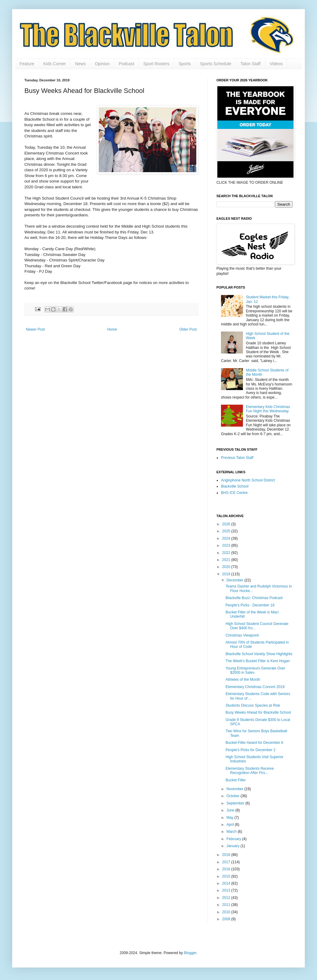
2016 (227, 869)
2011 (227, 905)
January (233, 846)
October (233, 796)
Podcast (126, 64)
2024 (227, 538)
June (231, 810)
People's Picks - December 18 (250, 605)
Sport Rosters (156, 64)
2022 (227, 553)
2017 (227, 862)
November (235, 789)
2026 (227, 524)
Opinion (102, 64)
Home (112, 329)
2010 (227, 912)
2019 (227, 574)
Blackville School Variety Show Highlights (259, 654)
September (236, 803)
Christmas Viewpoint (242, 635)
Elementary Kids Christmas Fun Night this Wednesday (268, 409)
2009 (227, 919)
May (230, 818)
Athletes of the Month (243, 680)
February (234, 839)
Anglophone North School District (248, 480)
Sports (185, 64)
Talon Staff (251, 64)
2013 (227, 890)
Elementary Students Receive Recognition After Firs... (250, 771)
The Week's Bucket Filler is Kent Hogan (258, 661)
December (235, 580)
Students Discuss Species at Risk (253, 705)
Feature (27, 64)
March (232, 832)
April (231, 825)
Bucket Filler (236, 780)
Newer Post (35, 329)
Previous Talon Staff (237, 458)
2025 (227, 531)
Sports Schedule (216, 64)
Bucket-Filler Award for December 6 (254, 743)
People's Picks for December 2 (251, 750)
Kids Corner (55, 64)
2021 (227, 560)
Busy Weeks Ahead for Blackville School (258, 712)
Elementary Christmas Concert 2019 (255, 687)
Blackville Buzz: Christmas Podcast (254, 598)
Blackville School (235, 486)
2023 (227, 545)
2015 (227, 876)
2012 (227, 898)
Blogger (190, 953)
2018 (227, 855)
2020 (227, 567)
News (80, 64)
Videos (276, 64)
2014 (227, 883)
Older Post (188, 329)
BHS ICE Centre (234, 493)
